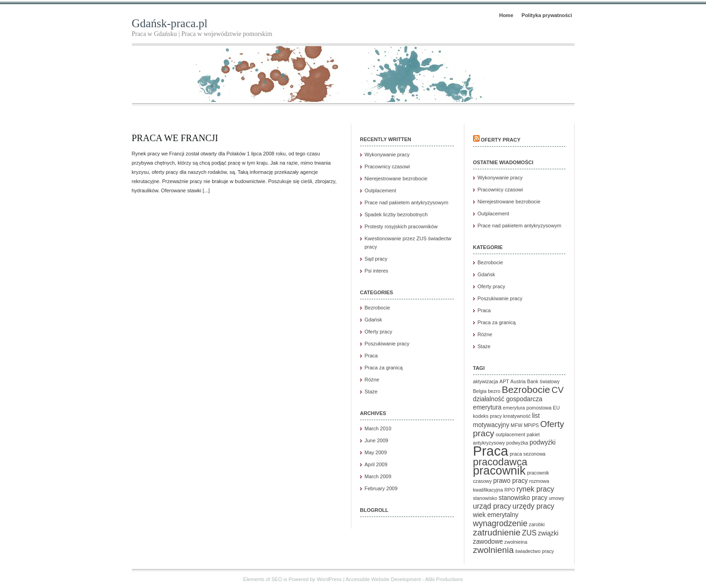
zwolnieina (516, 542)
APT (504, 381)
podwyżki (543, 442)
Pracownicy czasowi (387, 166)
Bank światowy (543, 381)
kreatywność (517, 416)
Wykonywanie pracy (387, 154)
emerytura (487, 407)
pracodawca (500, 462)
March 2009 (378, 476)
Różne (372, 380)
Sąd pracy (376, 259)
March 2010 (378, 428)
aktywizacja (486, 381)
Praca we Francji (175, 138)
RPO (510, 490)
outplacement (510, 434)
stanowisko (485, 498)
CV (558, 390)
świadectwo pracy (534, 551)
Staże (371, 392)
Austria (518, 381)
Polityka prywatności (547, 15)
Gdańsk (374, 320)
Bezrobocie (377, 308)
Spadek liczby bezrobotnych (396, 214)
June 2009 (377, 440)
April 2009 (376, 464)
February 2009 (381, 488)
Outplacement (380, 190)
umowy (557, 498)
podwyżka (517, 443)
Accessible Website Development (383, 579)
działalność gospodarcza (508, 399)
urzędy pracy (533, 506)
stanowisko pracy (523, 498)
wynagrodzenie (500, 523)
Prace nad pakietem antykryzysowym (407, 202)
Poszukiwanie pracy (387, 344)
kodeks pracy (488, 416)
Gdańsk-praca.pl (170, 23)
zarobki (537, 524)
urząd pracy (492, 506)
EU (556, 408)
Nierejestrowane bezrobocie (396, 178)
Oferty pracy (379, 332)
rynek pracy (535, 489)
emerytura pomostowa (527, 408)
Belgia (480, 391)
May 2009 (376, 452)
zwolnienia (494, 550)
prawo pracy (510, 481)
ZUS (529, 533)
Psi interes (377, 271)
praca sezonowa (528, 454)
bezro (494, 391)
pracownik (499, 470)
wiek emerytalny (496, 515)
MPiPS (531, 425)
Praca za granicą (384, 368)
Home (506, 15)
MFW (516, 425)
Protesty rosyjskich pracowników (401, 226)
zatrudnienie (497, 532)
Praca (371, 356)
